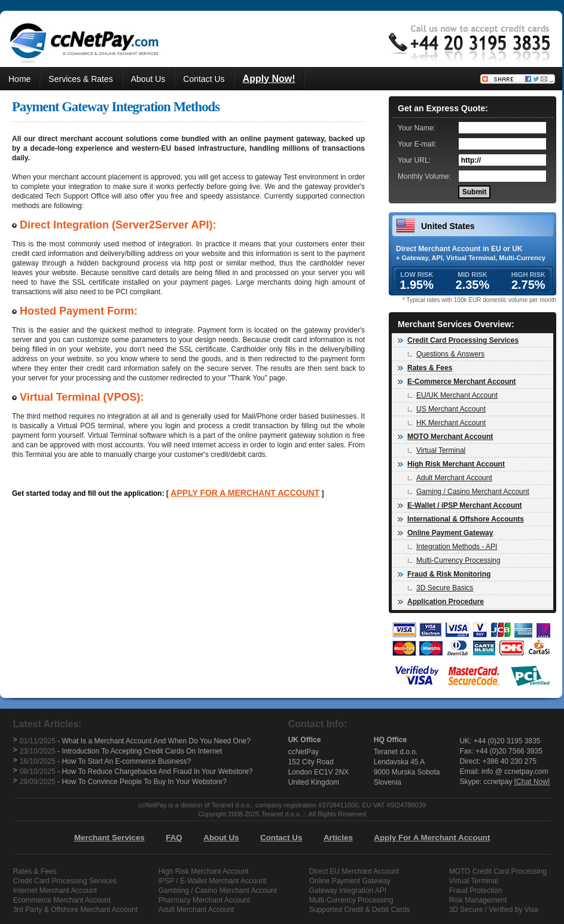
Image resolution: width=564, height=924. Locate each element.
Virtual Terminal (437, 450)
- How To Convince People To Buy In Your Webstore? (123, 782)
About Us (148, 79)
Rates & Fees (35, 871)
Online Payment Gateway (350, 881)
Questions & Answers (446, 354)
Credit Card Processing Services (65, 881)
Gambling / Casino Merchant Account (218, 891)
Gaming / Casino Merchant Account (469, 492)
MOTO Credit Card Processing (498, 871)
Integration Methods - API (452, 547)
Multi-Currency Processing (454, 560)
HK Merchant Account (447, 423)
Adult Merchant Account (450, 478)
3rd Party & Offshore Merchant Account (76, 910)
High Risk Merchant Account (204, 871)
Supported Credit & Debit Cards (360, 910)
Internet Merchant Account (55, 891)
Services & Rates (80, 79)
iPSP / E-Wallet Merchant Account (213, 881)
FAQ (174, 838)
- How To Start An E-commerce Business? (106, 761)
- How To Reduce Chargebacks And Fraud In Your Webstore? (136, 771)
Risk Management (478, 900)
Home (19, 79)
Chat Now (532, 782)
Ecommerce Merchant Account (62, 900)
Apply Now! (269, 79)
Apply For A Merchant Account (432, 838)
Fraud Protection (476, 891)
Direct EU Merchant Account (354, 871)
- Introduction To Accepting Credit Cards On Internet (121, 751)
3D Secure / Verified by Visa (494, 910)
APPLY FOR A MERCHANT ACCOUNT (245, 493)
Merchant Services (109, 838)
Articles (338, 838)
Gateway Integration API (348, 891)
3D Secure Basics (440, 588)
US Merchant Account (447, 409)
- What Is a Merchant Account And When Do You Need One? (135, 741)
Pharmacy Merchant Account (204, 900)
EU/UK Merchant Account (453, 395)
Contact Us (204, 79)
